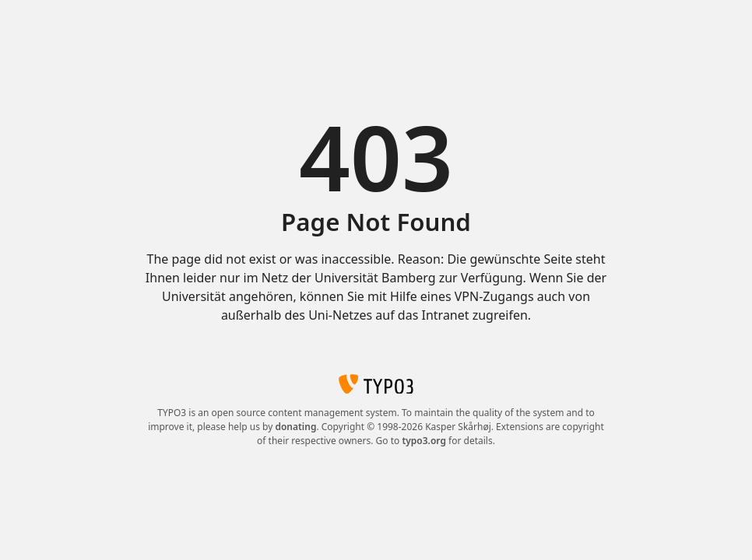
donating (295, 427)
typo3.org (424, 441)
